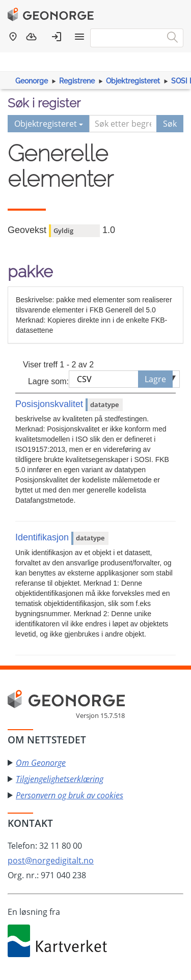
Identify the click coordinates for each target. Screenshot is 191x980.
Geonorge (32, 81)
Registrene (77, 81)
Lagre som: (48, 381)
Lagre (155, 379)
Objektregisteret (133, 81)
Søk (170, 124)
